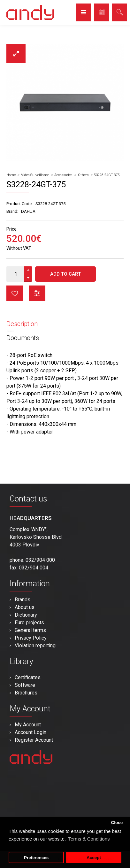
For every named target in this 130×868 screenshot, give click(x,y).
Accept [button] (94, 858)
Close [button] (117, 823)
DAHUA (28, 211)
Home (11, 175)
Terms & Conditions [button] (89, 839)
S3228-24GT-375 (107, 175)
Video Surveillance (35, 175)
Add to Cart (65, 274)
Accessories (63, 175)
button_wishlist (15, 293)
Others (83, 175)
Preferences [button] (36, 858)
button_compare (37, 293)
